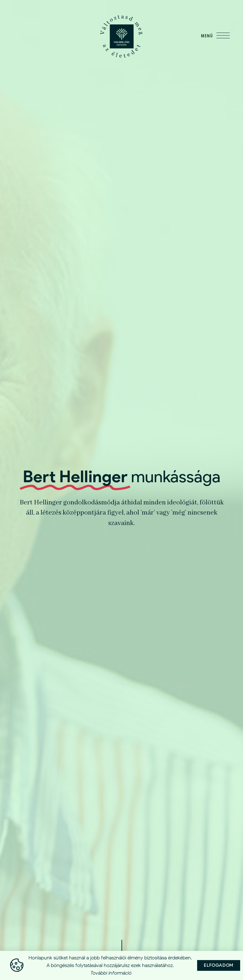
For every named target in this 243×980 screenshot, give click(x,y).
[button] (218, 966)
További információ (111, 973)
